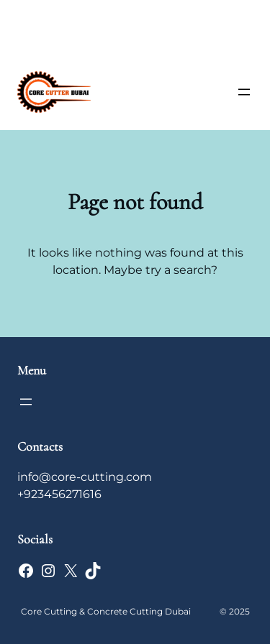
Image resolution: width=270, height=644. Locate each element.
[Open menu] (244, 92)
